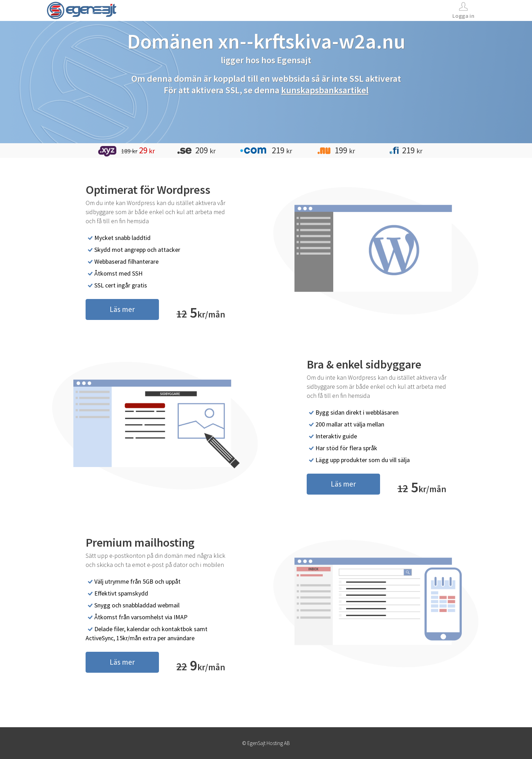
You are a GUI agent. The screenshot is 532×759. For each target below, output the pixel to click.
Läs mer (122, 309)
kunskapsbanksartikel (325, 90)
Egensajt (294, 60)
